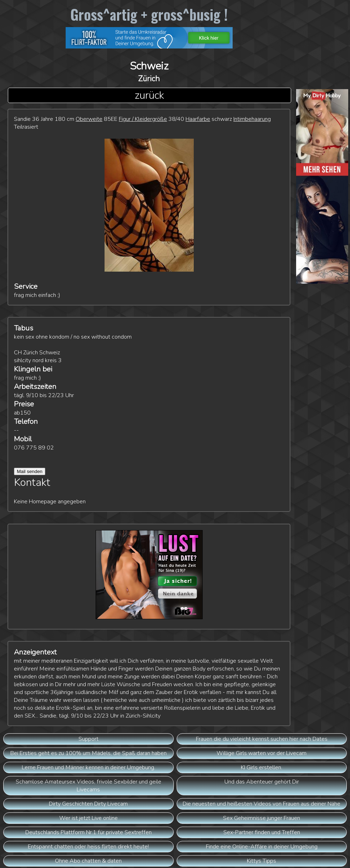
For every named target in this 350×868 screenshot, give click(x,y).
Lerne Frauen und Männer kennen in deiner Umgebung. (88, 767)
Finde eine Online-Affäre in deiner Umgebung (262, 847)
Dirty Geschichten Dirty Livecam (88, 804)
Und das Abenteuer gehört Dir (262, 782)
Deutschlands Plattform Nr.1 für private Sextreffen (88, 832)
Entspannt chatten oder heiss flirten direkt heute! (88, 847)
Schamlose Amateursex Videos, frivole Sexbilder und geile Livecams (88, 786)
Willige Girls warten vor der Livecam (262, 753)
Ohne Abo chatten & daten (88, 861)
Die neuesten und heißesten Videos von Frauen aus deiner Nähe (262, 804)
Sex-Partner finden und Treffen (262, 832)
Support (88, 739)
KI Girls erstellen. (262, 767)
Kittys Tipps (262, 861)
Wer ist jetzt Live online (88, 818)
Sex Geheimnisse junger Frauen (262, 818)
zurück (149, 95)
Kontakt (32, 482)
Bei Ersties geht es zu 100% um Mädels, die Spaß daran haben (88, 753)
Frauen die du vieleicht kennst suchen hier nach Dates (262, 739)
